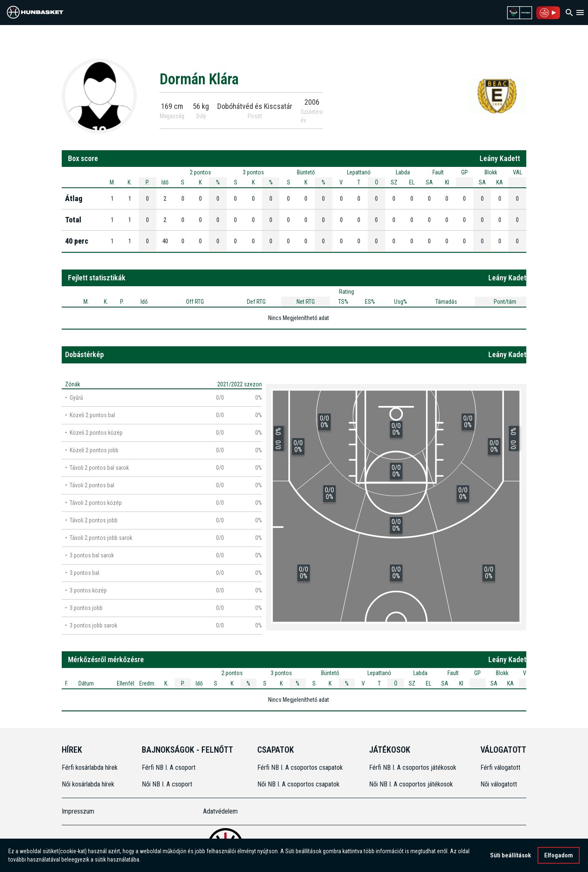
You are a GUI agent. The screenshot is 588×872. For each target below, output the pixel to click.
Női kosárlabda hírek (88, 784)
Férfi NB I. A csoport (169, 767)
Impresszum (78, 811)
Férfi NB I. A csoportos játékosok (413, 767)
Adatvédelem (220, 811)
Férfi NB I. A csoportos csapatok (301, 767)
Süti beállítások (510, 855)
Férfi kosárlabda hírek (90, 767)
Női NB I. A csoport (167, 784)
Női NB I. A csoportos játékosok (411, 784)
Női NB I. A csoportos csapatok (299, 784)
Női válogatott (499, 784)
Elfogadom (559, 855)
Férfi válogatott (500, 767)
